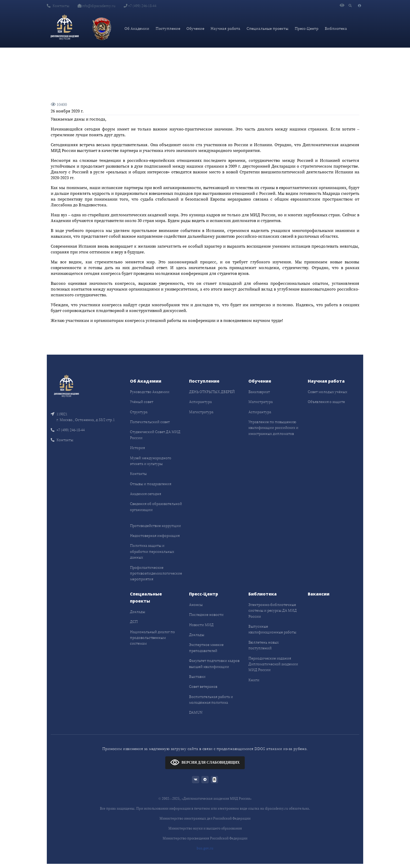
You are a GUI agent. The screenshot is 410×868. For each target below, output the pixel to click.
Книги (254, 680)
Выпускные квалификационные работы (272, 629)
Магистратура (201, 412)
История (137, 448)
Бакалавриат (259, 392)
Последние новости (206, 615)
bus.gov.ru (205, 848)
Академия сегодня (146, 494)
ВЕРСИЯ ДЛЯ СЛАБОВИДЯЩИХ (205, 762)
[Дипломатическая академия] (65, 29)
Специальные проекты (267, 28)
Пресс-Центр (307, 28)
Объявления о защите (326, 402)
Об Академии (137, 28)
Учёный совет (142, 402)
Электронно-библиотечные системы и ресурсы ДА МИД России (273, 611)
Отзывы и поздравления (151, 484)
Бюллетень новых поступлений (264, 645)
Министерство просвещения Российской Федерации (205, 838)
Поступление (168, 28)
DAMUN (196, 712)
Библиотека (336, 28)
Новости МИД (201, 625)
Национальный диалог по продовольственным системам (152, 638)
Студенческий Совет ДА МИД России (155, 435)
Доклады (138, 612)
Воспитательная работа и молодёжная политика (211, 700)
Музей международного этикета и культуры (151, 461)
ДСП (134, 622)
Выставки (197, 677)
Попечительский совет (150, 422)
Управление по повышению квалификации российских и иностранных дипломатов (273, 428)
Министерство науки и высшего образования (205, 828)
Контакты (58, 6)
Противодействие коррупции (155, 526)
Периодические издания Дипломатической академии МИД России (273, 664)
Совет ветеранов (203, 687)
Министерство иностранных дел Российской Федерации (205, 818)
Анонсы (196, 605)
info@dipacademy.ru (96, 6)
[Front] (66, 386)
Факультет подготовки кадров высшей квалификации (214, 663)
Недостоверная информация (155, 536)
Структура (139, 412)
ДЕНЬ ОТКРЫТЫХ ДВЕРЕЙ (212, 392)
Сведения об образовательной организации (156, 507)
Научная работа (225, 28)
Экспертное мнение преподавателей (206, 648)
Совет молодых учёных (328, 392)
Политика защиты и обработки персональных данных (152, 551)
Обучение (195, 28)
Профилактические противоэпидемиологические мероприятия (156, 573)
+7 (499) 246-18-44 (140, 6)
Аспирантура (200, 402)
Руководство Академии (150, 392)
